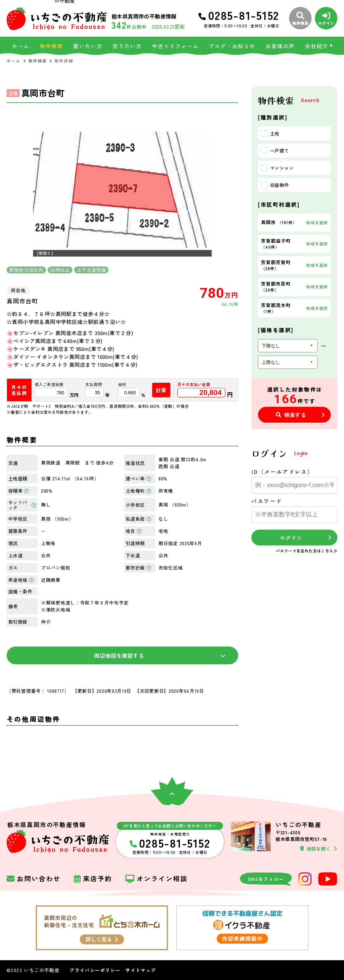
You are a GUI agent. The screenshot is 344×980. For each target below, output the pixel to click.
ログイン (291, 538)
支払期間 (94, 384)
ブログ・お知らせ (232, 46)
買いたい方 (88, 46)
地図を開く (315, 849)
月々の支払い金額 (194, 384)
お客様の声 (280, 46)
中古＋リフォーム (175, 46)
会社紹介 (317, 46)
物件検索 (51, 46)
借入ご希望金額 (49, 384)
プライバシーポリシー (95, 970)
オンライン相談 (156, 879)
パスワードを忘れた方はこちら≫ (307, 551)
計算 (161, 390)
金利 (122, 384)
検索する (291, 415)
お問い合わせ (34, 879)
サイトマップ (141, 970)
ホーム (21, 46)
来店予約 (93, 879)
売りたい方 (127, 46)
